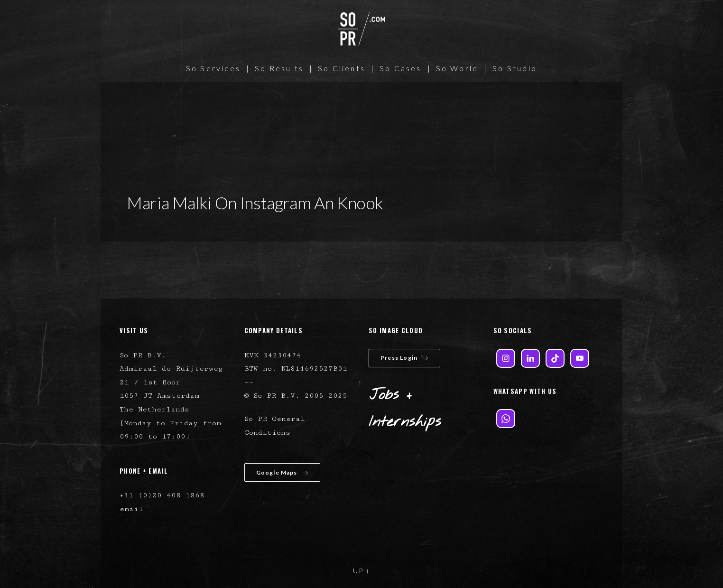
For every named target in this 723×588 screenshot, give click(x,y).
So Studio (515, 68)
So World (457, 68)
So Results (279, 68)
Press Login (404, 358)
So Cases (401, 68)
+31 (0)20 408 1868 (162, 495)
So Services (213, 68)
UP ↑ (361, 571)
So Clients (342, 68)
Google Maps (282, 472)
